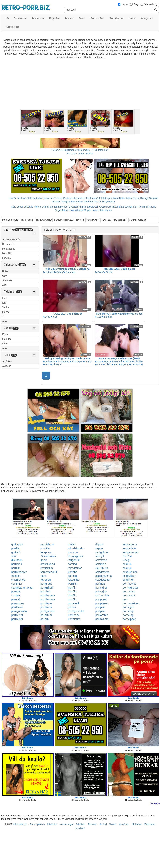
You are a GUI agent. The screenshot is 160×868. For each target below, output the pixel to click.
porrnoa (100, 584)
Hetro (125, 4)
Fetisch (48, 272)
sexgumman (130, 572)
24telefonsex (48, 556)
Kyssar (124, 364)
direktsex (17, 560)
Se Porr (127, 556)
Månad (6, 312)
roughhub (74, 560)
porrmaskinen (131, 603)
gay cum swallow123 (64, 220)
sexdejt (16, 595)
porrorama (102, 615)
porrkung (128, 611)
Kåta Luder (17, 207)
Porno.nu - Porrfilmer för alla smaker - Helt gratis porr (80, 150)
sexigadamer (131, 552)
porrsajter (101, 588)
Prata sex (68, 198)
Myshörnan (124, 824)
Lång (5, 344)
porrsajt (16, 599)
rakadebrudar (76, 548)
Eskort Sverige (140, 198)
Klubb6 (87, 202)
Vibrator (56, 364)
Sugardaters (62, 210)
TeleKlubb (81, 824)
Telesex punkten (37, 824)
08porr (99, 544)
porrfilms (46, 592)
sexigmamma (104, 576)
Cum (99, 364)
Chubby (137, 362)
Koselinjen (80, 198)
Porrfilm (73, 584)
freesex (16, 576)
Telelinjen (22, 198)
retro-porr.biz (20, 824)
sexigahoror (130, 544)
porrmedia (129, 595)
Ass (98, 317)
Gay (136, 4)
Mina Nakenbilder (123, 198)
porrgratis (46, 584)
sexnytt (100, 556)
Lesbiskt (135, 364)
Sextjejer (66, 202)
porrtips (72, 572)
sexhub (127, 564)
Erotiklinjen (149, 824)
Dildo (99, 272)
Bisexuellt (116, 362)
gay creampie (27, 220)
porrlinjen (128, 607)
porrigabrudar (20, 611)
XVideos (7, 366)
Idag (5, 298)
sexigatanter (103, 580)
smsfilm (45, 548)
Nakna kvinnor (42, 207)
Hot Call (103, 824)
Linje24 (12, 198)
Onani (58, 272)
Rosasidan (77, 202)
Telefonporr (107, 198)
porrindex (74, 615)
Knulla (152, 207)
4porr (44, 560)
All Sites (7, 361)
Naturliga (69, 272)
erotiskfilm (47, 568)
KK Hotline (137, 824)
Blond (127, 362)
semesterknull (49, 572)
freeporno (46, 552)
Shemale (149, 4)
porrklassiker (131, 588)
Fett (115, 364)
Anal (47, 317)
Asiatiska (49, 362)
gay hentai (106, 220)
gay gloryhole (93, 220)
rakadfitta (74, 580)
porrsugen (18, 603)
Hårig (87, 362)
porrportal (101, 599)
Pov (46, 364)
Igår (4, 303)
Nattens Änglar (66, 824)
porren (72, 607)
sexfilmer (128, 580)
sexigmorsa (102, 572)
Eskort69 (28, 207)
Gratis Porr (105, 207)
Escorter (73, 207)
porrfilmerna (48, 595)
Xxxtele (113, 824)
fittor (14, 556)
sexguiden (129, 576)
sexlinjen (101, 564)
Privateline (52, 824)
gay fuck (80, 220)
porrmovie (129, 592)
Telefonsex (48, 198)
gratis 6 (16, 552)
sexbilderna (47, 544)
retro (43, 576)
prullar (72, 544)
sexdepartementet (22, 588)
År (3, 317)
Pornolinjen (80, 828)
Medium (7, 339)
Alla (4, 285)
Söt (54, 317)
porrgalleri (46, 588)
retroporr (46, 580)
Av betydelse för (12, 239)
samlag (72, 564)
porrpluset (101, 603)
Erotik (95, 207)
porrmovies (129, 584)
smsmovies (18, 580)
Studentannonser (59, 207)
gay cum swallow (44, 220)
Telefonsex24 (93, 198)
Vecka (5, 307)
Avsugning (62, 362)
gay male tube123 (138, 220)
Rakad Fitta (118, 207)
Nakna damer (76, 210)
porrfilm (16, 548)
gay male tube (120, 220)
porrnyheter (102, 619)
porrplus (100, 607)
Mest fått (7, 253)
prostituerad (48, 564)
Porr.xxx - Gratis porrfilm (80, 153)
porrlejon (17, 564)
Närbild (107, 317)
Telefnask (92, 824)
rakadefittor (75, 568)
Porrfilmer (143, 207)
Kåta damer (106, 210)
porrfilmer (46, 603)
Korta (5, 334)
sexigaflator (130, 548)
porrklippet (129, 619)
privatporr (74, 552)
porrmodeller (19, 572)
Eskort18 (96, 202)
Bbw (105, 362)
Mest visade (9, 249)
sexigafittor (102, 552)
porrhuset (17, 615)
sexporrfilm (102, 595)
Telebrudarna (35, 198)
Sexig (126, 560)
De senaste (8, 244)
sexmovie (101, 560)
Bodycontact (108, 202)
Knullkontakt (85, 207)
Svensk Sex (131, 207)
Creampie (76, 362)
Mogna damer (91, 210)
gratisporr (17, 544)
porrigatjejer (48, 611)
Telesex (59, 198)
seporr (99, 548)
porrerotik (74, 603)
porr (125, 599)
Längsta (7, 258)
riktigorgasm (75, 556)
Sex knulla (102, 568)
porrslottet (74, 619)
